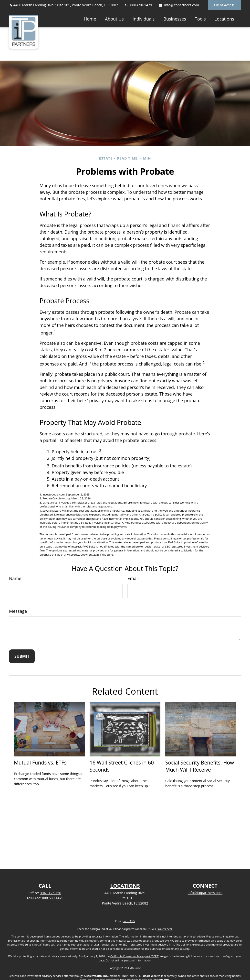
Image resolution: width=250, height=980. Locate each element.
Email (133, 578)
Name (15, 578)
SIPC (138, 976)
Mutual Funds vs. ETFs (40, 762)
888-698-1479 (138, 5)
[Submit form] (22, 656)
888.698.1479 (53, 898)
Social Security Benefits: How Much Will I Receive (200, 766)
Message (18, 611)
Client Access (224, 5)
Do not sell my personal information (128, 960)
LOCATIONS (125, 886)
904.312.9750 (50, 893)
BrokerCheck (165, 929)
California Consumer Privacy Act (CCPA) (135, 956)
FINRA (125, 976)
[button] (90, 19)
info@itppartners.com (179, 5)
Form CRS (129, 921)
